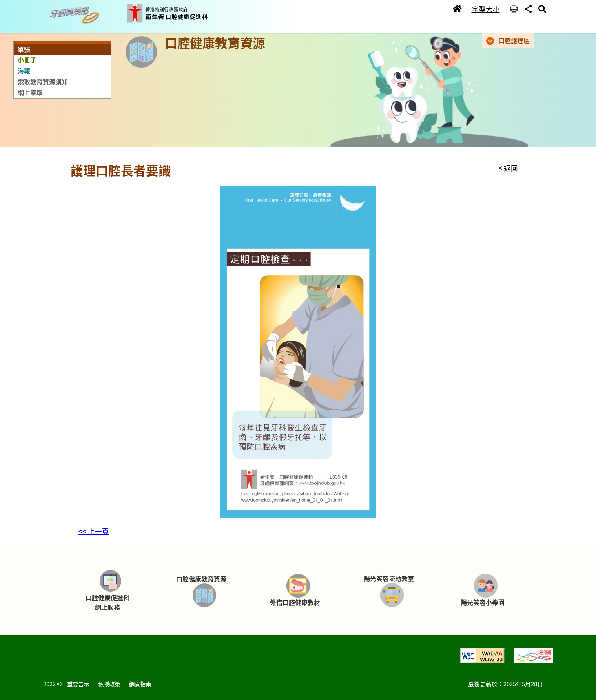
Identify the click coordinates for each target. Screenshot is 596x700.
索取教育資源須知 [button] (43, 82)
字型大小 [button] (486, 9)
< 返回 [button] (508, 168)
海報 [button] (24, 71)
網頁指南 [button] (140, 684)
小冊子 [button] (27, 60)
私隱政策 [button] (109, 684)
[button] (77, 15)
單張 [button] (24, 49)
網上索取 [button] (30, 92)
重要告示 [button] (78, 684)
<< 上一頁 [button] (94, 531)
